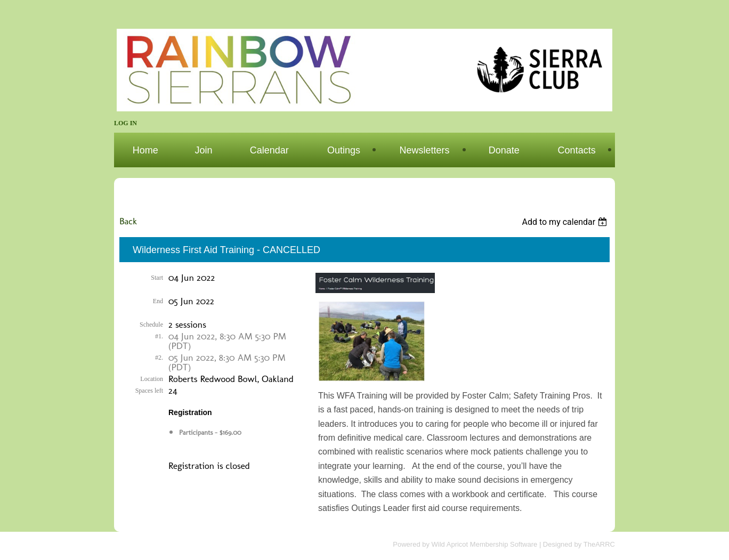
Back (128, 221)
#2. (159, 358)
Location (152, 379)
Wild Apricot (450, 544)
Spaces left (149, 391)
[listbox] (566, 222)
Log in (125, 123)
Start (157, 278)
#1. (159, 336)
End (158, 301)
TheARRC (599, 544)
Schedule (151, 324)
